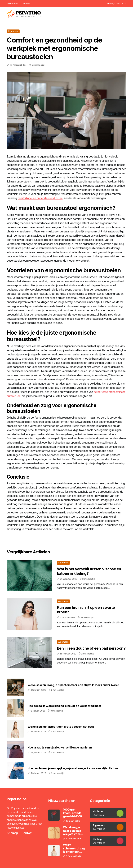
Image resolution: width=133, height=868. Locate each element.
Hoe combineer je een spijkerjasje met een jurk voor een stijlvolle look (73, 768)
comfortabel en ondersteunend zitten (40, 198)
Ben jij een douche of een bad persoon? (91, 648)
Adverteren (13, 3)
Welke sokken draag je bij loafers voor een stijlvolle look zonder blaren (73, 685)
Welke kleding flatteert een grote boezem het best (61, 727)
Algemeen (13, 31)
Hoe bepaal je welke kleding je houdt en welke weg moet (64, 706)
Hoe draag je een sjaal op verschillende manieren (60, 748)
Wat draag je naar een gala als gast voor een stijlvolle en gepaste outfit (73, 831)
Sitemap (12, 833)
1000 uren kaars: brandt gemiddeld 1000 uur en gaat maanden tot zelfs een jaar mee (73, 813)
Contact (26, 3)
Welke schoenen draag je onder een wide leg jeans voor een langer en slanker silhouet (74, 848)
